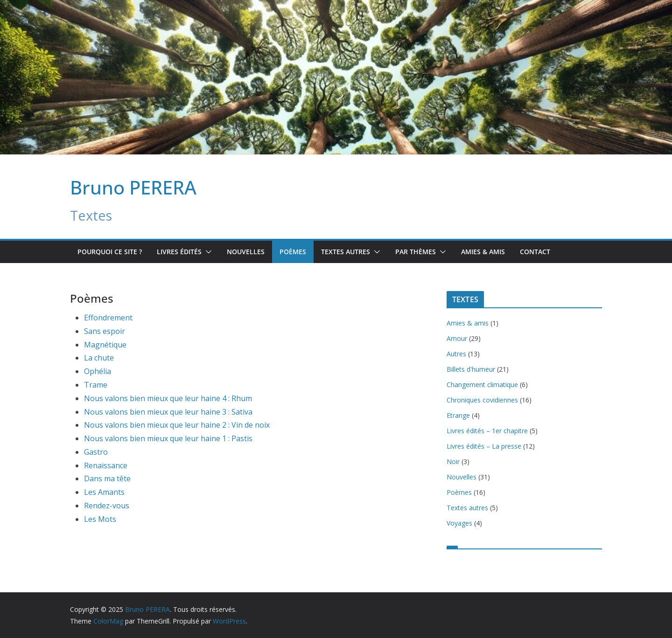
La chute (99, 358)
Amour (457, 338)
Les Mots (100, 519)
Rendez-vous (107, 506)
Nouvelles (246, 252)
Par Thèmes (416, 252)
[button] (207, 252)
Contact (535, 252)
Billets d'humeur (471, 369)
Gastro (96, 452)
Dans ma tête (107, 478)
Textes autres (467, 508)
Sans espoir (105, 331)
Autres (456, 354)
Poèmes (293, 252)
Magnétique (105, 345)
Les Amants (104, 492)
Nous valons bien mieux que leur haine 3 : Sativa (168, 412)
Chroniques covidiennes (482, 400)
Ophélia (98, 371)
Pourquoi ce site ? (110, 252)
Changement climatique (482, 385)
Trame (96, 385)
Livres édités (179, 252)
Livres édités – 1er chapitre (487, 431)
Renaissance (106, 465)
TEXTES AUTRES (346, 252)
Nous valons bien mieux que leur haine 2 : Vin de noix (177, 425)
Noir (453, 461)
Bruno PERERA (133, 187)
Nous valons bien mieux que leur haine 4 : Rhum (168, 398)
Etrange (458, 415)
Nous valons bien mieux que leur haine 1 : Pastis (168, 438)
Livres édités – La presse (484, 446)
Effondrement (108, 318)
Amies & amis (483, 252)
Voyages (459, 523)
